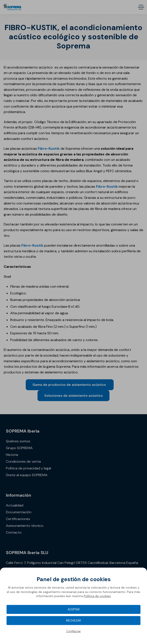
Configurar (74, 631)
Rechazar (73, 621)
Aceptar (74, 609)
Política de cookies (97, 596)
